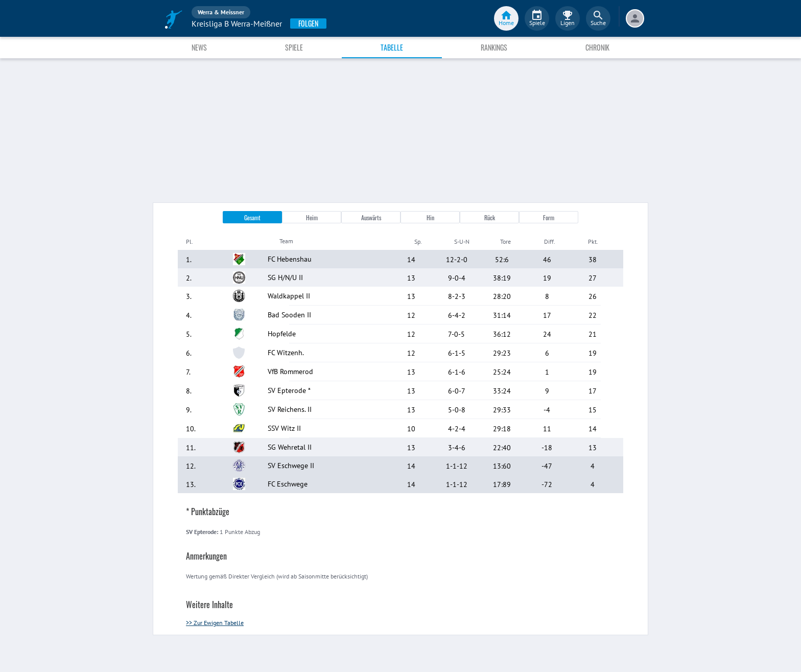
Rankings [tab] (494, 47)
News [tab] (199, 47)
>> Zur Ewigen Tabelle (215, 623)
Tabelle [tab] (392, 47)
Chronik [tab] (597, 47)
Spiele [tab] (294, 47)
